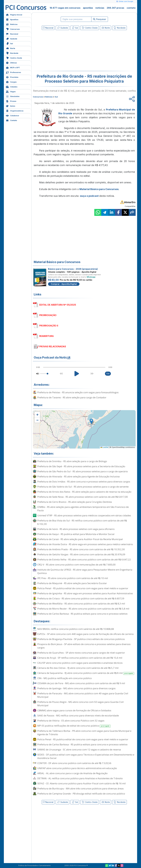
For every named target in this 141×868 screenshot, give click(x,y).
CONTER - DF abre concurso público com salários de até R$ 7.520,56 (74, 763)
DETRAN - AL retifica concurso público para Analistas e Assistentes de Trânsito (80, 778)
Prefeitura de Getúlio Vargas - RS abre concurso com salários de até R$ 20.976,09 (81, 554)
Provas (11, 101)
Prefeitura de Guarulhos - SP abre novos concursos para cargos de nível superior (81, 653)
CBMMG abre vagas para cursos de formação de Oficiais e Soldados (74, 710)
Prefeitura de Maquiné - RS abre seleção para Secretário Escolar (72, 583)
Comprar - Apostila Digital (64, 284)
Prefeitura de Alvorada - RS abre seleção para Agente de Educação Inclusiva (78, 476)
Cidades (12, 87)
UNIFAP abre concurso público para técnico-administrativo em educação (77, 768)
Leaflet (104, 447)
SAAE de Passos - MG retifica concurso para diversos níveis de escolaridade (78, 715)
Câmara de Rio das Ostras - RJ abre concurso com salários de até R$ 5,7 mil (78, 668)
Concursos (13, 29)
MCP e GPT (13, 67)
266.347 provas (115, 8)
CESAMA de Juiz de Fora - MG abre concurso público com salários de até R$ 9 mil (81, 683)
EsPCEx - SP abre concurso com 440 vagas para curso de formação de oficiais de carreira (85, 634)
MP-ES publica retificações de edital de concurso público (74, 726)
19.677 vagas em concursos (65, 8)
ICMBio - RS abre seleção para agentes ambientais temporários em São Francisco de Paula (83, 509)
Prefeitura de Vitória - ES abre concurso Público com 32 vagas (71, 721)
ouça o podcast (89, 196)
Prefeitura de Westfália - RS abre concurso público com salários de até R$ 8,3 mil (81, 604)
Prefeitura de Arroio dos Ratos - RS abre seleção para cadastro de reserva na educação (84, 492)
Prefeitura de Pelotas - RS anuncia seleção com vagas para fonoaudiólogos (78, 392)
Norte (11, 48)
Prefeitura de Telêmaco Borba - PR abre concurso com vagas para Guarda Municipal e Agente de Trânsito (84, 733)
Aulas (11, 106)
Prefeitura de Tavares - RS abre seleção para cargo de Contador (72, 397)
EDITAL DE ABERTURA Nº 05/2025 (58, 305)
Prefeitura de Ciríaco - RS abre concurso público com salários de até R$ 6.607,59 (81, 598)
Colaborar (13, 115)
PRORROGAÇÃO (48, 315)
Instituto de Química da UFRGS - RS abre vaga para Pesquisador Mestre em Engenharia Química (85, 571)
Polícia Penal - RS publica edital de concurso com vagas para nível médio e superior (83, 588)
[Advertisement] (62, 51)
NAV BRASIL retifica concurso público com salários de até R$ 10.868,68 (76, 629)
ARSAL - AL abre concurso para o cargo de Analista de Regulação (72, 773)
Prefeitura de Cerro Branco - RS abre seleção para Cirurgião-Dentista (75, 502)
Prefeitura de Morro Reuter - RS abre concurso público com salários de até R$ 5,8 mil (83, 609)
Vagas (11, 91)
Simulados (13, 96)
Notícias (12, 24)
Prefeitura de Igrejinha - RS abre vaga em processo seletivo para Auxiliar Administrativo (85, 593)
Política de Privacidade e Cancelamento (34, 865)
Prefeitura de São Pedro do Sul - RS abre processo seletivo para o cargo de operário (83, 471)
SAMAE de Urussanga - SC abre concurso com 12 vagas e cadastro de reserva (79, 750)
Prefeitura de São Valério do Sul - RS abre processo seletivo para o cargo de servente (83, 487)
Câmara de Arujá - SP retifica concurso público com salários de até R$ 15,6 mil (80, 658)
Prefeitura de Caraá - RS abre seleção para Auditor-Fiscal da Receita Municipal (80, 539)
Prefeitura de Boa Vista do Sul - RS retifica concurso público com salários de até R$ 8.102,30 (82, 522)
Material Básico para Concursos (99, 189)
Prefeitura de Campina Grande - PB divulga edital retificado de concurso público (81, 794)
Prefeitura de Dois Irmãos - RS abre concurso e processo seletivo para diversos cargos (84, 482)
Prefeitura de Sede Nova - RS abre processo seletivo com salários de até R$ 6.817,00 (83, 497)
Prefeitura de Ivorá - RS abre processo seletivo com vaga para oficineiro (76, 529)
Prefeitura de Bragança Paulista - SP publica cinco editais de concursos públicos (81, 639)
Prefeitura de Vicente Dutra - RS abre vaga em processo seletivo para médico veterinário (85, 544)
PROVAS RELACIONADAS (53, 346)
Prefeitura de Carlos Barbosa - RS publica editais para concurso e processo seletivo (82, 614)
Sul (9, 43)
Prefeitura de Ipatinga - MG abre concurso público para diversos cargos (76, 688)
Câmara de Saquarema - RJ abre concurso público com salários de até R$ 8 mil (86, 673)
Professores (13, 72)
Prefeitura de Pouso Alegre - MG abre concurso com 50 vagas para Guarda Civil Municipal (80, 704)
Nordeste (12, 53)
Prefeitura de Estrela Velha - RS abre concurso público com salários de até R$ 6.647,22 (84, 559)
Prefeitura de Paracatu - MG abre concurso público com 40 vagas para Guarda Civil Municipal (83, 695)
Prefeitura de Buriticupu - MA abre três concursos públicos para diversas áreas (80, 788)
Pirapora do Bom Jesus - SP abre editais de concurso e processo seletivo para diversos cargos (84, 646)
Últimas (11, 62)
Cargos (11, 82)
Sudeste (12, 38)
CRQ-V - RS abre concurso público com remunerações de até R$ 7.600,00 (76, 565)
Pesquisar (100, 19)
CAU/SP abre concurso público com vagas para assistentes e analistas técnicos (80, 663)
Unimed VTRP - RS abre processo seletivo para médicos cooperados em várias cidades (84, 515)
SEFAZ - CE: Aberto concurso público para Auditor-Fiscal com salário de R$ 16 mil (82, 783)
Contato (11, 120)
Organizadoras (15, 111)
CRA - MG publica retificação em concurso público (65, 678)
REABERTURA (46, 336)
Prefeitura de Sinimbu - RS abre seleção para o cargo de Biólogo (72, 461)
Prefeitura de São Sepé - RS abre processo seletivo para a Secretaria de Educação (81, 466)
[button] (37, 415)
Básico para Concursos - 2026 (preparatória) (73, 269)
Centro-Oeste (14, 58)
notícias (100, 8)
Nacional (12, 34)
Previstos (12, 77)
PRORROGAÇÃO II (49, 326)
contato (131, 8)
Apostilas (12, 19)
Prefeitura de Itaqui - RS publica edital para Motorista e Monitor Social (76, 534)
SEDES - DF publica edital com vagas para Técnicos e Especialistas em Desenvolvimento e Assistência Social (86, 756)
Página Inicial (14, 14)
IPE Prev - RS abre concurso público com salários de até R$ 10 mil (73, 578)
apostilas (88, 8)
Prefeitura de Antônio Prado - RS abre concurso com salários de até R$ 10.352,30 (81, 549)
